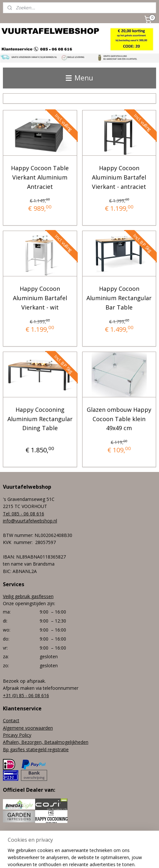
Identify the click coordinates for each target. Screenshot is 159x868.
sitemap (73, 846)
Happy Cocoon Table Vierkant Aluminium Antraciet (40, 177)
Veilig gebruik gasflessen (28, 596)
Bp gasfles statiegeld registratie (36, 749)
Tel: (7, 514)
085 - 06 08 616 (28, 514)
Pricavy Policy (17, 735)
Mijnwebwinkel (79, 856)
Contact (11, 720)
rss (86, 846)
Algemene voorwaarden (28, 728)
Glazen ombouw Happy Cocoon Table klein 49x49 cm (119, 419)
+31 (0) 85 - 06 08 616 (26, 695)
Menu (79, 78)
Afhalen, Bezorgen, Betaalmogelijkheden (46, 742)
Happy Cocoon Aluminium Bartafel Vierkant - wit (40, 298)
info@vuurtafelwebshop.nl (30, 521)
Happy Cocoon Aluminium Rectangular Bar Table (119, 298)
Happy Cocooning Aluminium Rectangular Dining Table (40, 419)
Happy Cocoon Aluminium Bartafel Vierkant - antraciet (119, 177)
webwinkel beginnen (111, 846)
